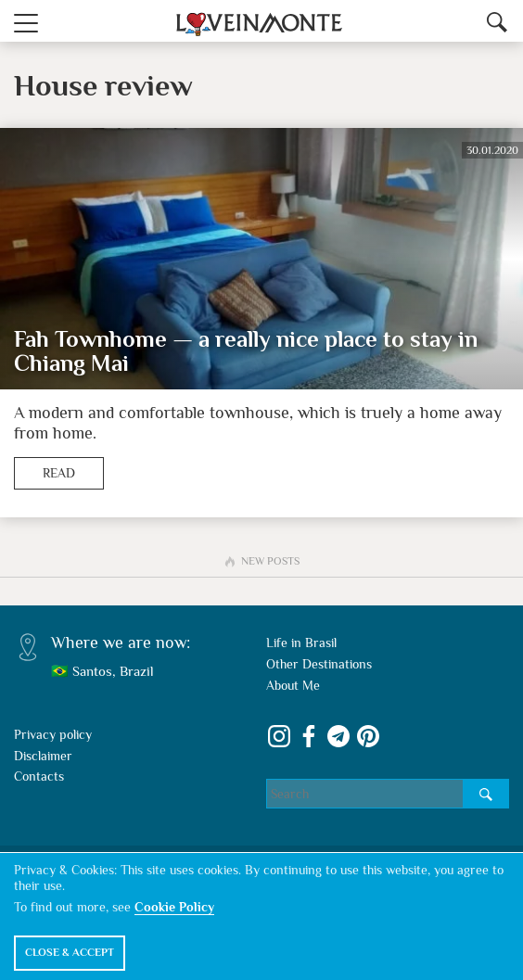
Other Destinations (319, 664)
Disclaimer (43, 756)
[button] (26, 21)
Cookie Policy (174, 907)
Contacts (39, 776)
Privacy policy (53, 734)
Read (59, 473)
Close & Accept (70, 952)
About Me (293, 685)
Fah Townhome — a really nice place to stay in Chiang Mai (246, 352)
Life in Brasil (301, 643)
